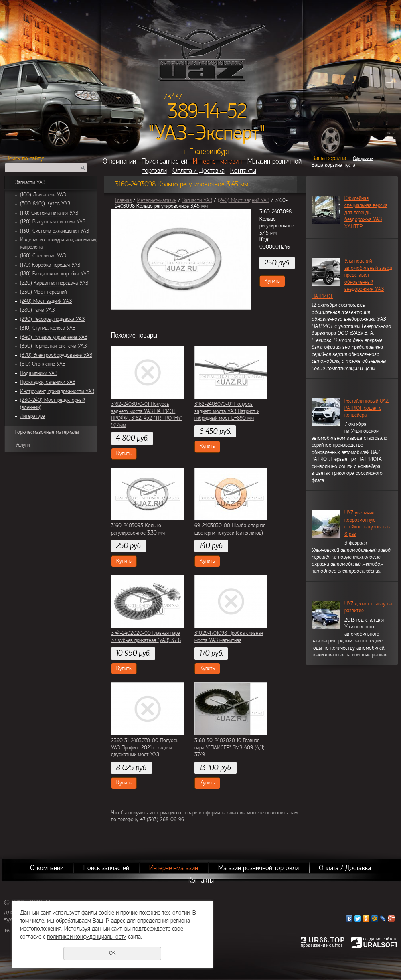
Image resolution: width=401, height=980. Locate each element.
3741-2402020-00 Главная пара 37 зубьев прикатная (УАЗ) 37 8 (146, 637)
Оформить (363, 158)
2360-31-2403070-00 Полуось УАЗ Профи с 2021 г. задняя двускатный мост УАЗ (145, 748)
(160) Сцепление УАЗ (43, 256)
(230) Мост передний (43, 292)
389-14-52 (207, 111)
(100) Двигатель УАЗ (43, 195)
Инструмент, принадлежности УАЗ (57, 391)
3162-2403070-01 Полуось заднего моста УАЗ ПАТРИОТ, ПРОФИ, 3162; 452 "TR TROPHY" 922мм (147, 415)
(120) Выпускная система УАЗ (53, 222)
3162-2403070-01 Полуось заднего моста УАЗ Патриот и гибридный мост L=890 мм (227, 411)
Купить (272, 281)
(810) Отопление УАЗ (43, 364)
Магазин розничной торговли (258, 868)
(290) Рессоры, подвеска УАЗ (52, 319)
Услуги (22, 445)
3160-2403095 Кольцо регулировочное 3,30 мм (138, 529)
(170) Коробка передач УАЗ (50, 265)
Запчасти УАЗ (30, 182)
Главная (123, 200)
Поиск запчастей (164, 161)
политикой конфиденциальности (87, 937)
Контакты (243, 171)
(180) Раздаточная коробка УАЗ (55, 274)
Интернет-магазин (217, 161)
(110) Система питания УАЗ (49, 213)
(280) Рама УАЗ (37, 310)
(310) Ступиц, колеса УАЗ (48, 328)
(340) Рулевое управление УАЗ (54, 337)
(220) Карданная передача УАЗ (54, 283)
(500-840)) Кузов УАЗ (45, 204)
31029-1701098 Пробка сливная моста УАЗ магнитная (229, 637)
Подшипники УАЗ (39, 373)
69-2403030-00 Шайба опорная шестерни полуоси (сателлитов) (230, 529)
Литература (32, 416)
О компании (119, 161)
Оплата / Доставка (198, 171)
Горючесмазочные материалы (47, 432)
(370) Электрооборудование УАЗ (56, 355)
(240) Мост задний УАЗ (46, 301)
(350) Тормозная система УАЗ (53, 346)
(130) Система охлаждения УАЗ (55, 231)
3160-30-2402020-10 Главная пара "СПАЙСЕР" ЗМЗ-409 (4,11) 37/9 (230, 748)
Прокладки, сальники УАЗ (48, 382)
